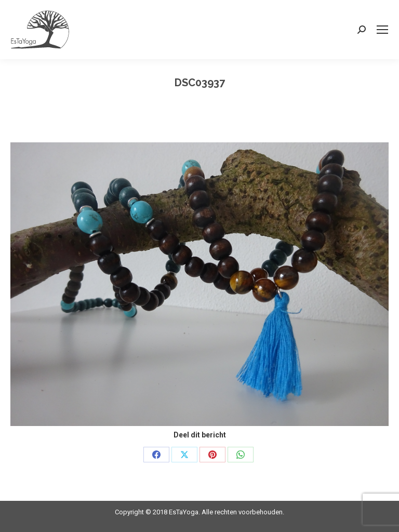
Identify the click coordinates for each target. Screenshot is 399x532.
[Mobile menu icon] (382, 30)
